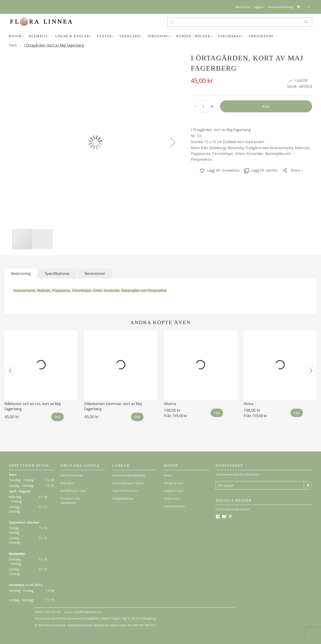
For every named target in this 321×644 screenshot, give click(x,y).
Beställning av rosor (74, 486)
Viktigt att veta (174, 480)
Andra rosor (172, 492)
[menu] (160, 36)
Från (176, 416)
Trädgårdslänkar (123, 492)
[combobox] (238, 22)
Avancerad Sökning (280, 7)
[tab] (21, 274)
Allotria (170, 404)
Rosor (168, 474)
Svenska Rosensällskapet (129, 474)
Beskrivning (21, 274)
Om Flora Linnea (72, 474)
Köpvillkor (67, 480)
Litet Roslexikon (174, 498)
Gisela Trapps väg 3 (113, 618)
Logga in (259, 7)
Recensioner (95, 274)
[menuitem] (17, 36)
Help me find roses (125, 486)
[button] (173, 142)
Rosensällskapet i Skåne (128, 480)
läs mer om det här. (140, 625)
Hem (13, 45)
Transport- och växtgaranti (70, 494)
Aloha (248, 404)
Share (295, 170)
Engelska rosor (174, 486)
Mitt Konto (243, 7)
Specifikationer (58, 274)
